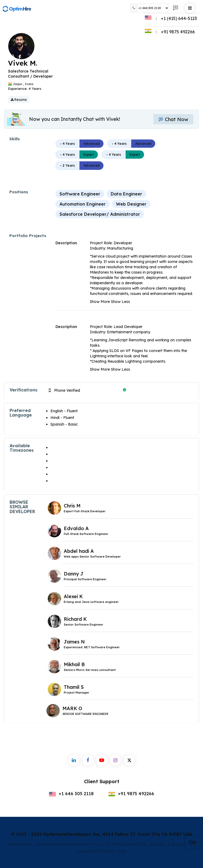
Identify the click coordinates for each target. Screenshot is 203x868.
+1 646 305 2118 (71, 794)
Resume (19, 100)
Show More (100, 302)
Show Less (120, 302)
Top (192, 842)
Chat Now (173, 119)
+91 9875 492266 (131, 794)
